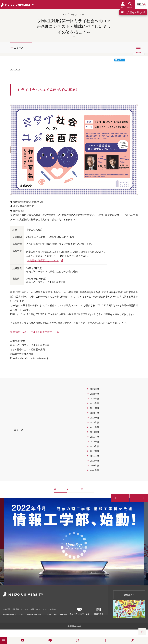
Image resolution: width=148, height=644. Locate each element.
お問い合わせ (42, 608)
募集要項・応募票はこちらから (43, 260)
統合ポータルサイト (9, 614)
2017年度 (94, 427)
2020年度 (94, 413)
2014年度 (94, 442)
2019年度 (94, 418)
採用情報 (18, 608)
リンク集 (29, 608)
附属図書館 (99, 611)
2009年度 (94, 465)
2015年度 (94, 437)
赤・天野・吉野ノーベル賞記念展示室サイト (33, 332)
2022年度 (94, 403)
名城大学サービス (52, 614)
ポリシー (21, 614)
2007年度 (94, 470)
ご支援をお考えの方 (133, 12)
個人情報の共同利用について (35, 614)
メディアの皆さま (59, 608)
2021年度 (94, 408)
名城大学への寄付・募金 (80, 611)
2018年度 (94, 422)
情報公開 (7, 608)
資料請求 (129, 595)
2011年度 (94, 456)
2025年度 (94, 389)
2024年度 (94, 394)
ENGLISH (64, 613)
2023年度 (94, 398)
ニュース (19, 48)
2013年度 (94, 446)
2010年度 (94, 461)
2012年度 (94, 451)
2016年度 (94, 432)
